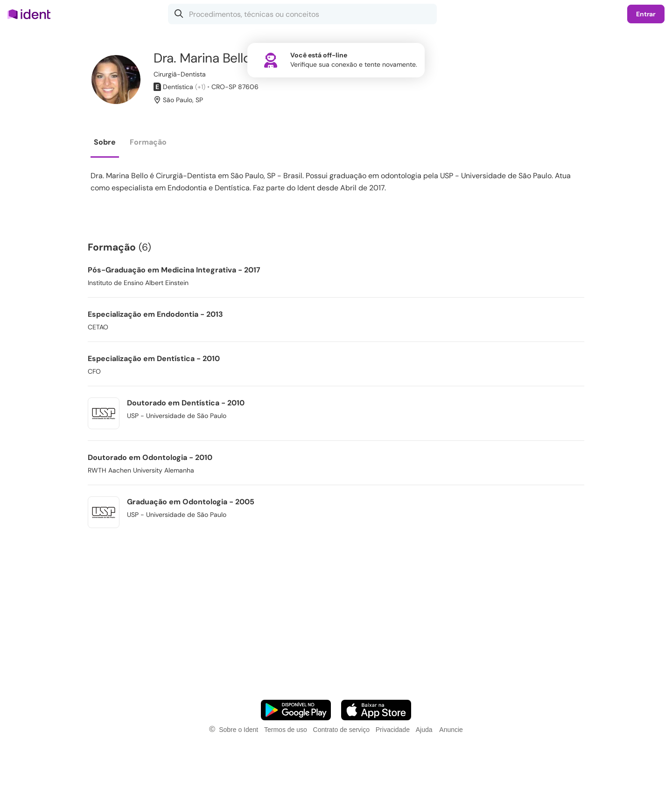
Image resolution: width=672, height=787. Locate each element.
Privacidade (393, 730)
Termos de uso (286, 730)
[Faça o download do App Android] (296, 710)
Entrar (646, 14)
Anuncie (451, 730)
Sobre (105, 142)
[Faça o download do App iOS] (376, 710)
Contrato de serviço (341, 730)
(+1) (200, 87)
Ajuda (424, 730)
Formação (148, 142)
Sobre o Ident (238, 730)
